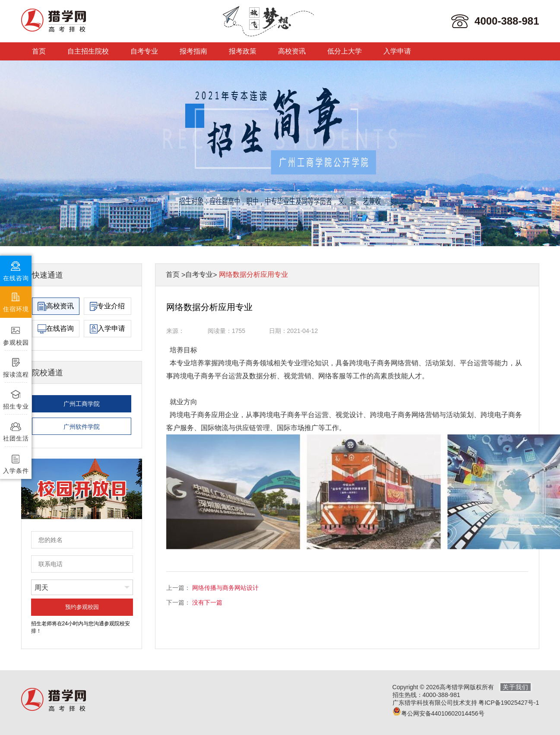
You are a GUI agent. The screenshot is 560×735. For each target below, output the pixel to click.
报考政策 (243, 51)
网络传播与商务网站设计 (225, 588)
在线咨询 (56, 329)
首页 (39, 51)
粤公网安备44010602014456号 (438, 713)
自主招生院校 (88, 51)
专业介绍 (107, 306)
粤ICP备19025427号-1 (509, 703)
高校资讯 (292, 51)
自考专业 (144, 51)
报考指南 (193, 51)
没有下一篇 (207, 602)
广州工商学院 (82, 404)
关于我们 (516, 687)
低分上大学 (345, 51)
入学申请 (397, 51)
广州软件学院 (82, 427)
